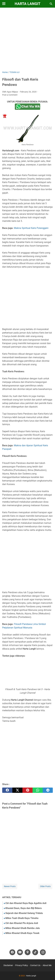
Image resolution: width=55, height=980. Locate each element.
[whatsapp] (38, 790)
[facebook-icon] (12, 952)
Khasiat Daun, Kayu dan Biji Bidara (24, 908)
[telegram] (48, 790)
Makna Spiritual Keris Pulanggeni (31, 228)
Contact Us (35, 965)
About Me (47, 965)
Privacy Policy (22, 965)
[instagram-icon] (43, 952)
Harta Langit (27, 4)
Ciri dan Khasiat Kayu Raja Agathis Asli (26, 903)
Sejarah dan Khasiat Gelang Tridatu (24, 913)
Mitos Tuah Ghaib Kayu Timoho (22, 918)
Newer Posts (10, 886)
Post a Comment (10, 95)
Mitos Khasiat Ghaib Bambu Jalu (23, 928)
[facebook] (7, 790)
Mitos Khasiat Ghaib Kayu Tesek (22, 933)
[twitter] (17, 790)
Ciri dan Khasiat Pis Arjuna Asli (22, 923)
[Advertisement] (27, 40)
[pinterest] (27, 790)
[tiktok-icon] (35, 952)
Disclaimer (8, 965)
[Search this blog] (51, 4)
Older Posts (45, 886)
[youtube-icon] (20, 952)
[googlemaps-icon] (28, 952)
